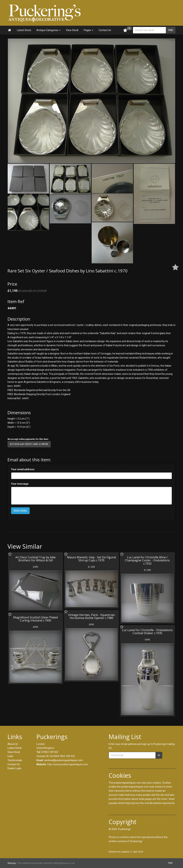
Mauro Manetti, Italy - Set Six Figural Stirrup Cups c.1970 (91, 559)
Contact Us (105, 30)
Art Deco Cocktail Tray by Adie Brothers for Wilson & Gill (35, 559)
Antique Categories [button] (49, 30)
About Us (13, 744)
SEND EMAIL (20, 511)
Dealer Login (14, 768)
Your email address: (23, 469)
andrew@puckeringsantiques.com (64, 760)
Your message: (20, 484)
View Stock (72, 30)
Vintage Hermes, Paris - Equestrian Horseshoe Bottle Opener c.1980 (91, 616)
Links (10, 756)
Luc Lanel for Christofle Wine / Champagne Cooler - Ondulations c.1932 (147, 560)
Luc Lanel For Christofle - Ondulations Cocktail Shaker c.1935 (147, 632)
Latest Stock (24, 30)
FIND (171, 30)
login (170, 863)
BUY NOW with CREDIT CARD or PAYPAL (29, 444)
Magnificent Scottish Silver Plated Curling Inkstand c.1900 (35, 619)
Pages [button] (89, 30)
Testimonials (15, 760)
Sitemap (12, 863)
